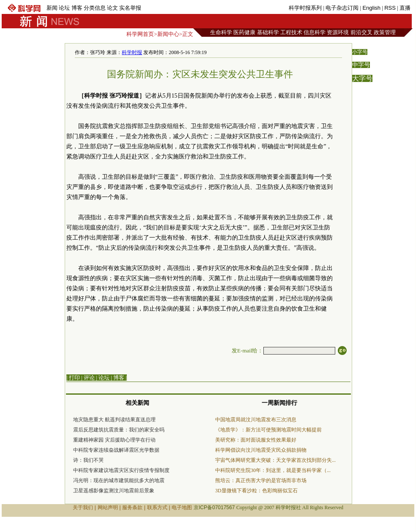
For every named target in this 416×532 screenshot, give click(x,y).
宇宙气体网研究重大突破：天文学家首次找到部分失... (275, 460)
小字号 (360, 52)
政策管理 (385, 32)
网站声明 (108, 507)
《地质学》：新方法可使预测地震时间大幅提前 (268, 430)
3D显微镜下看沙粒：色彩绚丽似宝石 (256, 491)
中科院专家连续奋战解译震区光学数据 (116, 450)
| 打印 (73, 378)
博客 (77, 8)
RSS (390, 8)
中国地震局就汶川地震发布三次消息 (256, 420)
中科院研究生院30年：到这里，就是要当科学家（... (273, 470)
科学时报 (132, 52)
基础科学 (268, 32)
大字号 (362, 78)
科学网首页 (140, 34)
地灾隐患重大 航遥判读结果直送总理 (114, 420)
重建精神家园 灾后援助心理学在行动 (114, 440)
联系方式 (157, 507)
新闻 (52, 8)
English (371, 8)
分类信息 (95, 8)
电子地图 (182, 507)
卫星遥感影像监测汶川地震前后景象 (114, 491)
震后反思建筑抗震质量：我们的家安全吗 (119, 430)
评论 (89, 378)
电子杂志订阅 (342, 8)
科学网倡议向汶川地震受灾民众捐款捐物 (261, 450)
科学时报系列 (305, 8)
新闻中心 (168, 34)
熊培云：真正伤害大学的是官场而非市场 (261, 480)
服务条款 (132, 507)
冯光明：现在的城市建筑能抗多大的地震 (119, 480)
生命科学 (221, 32)
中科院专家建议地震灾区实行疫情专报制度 (121, 470)
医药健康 (244, 32)
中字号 (361, 65)
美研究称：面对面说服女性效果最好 (256, 440)
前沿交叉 (361, 32)
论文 (112, 8)
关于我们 (83, 507)
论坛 (64, 8)
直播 (405, 8)
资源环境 (338, 32)
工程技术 (291, 32)
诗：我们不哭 (88, 460)
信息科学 (315, 32)
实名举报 (130, 8)
